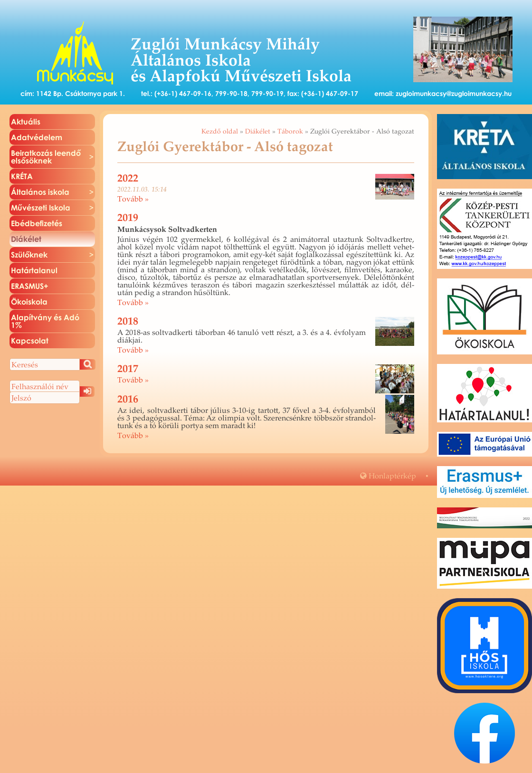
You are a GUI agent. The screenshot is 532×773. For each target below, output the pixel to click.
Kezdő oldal (220, 131)
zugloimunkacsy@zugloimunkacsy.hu (454, 93)
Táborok (290, 131)
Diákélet (258, 131)
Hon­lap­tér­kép (388, 476)
